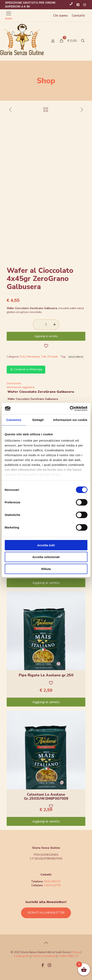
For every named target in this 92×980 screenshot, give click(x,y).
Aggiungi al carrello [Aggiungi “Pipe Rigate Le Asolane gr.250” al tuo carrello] (46, 702)
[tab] (46, 384)
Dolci (23, 357)
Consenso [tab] (14, 420)
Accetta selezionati (46, 557)
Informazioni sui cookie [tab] (70, 420)
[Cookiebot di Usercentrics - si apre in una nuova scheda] (70, 409)
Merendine (33, 357)
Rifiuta (46, 569)
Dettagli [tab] (38, 420)
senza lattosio (76, 357)
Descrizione (14, 383)
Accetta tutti (46, 545)
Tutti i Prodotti (49, 357)
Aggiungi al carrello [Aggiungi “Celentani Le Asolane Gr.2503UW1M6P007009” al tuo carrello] (46, 821)
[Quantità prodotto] (46, 325)
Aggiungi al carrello (46, 336)
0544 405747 (52, 882)
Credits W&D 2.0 (68, 956)
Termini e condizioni (44, 956)
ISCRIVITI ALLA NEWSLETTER (46, 913)
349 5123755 (52, 885)
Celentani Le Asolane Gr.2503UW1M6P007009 (46, 796)
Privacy (76, 952)
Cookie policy (22, 956)
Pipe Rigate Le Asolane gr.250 (46, 675)
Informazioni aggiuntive (21, 387)
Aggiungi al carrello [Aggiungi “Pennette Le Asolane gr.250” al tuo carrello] (46, 583)
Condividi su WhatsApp (26, 369)
